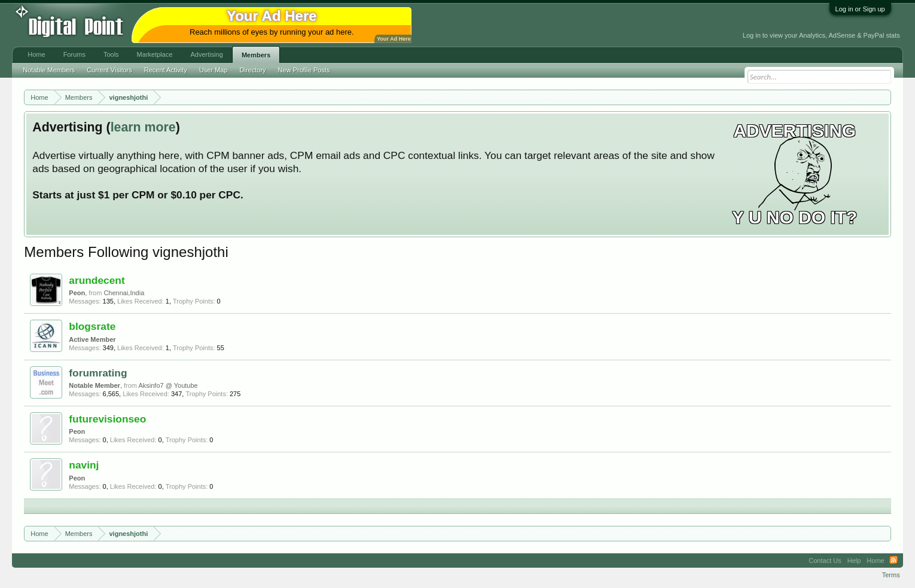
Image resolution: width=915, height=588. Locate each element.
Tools (111, 54)
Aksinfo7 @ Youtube (168, 385)
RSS (893, 561)
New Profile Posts (304, 70)
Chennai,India (124, 293)
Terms (891, 575)
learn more (143, 127)
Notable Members (49, 70)
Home (36, 54)
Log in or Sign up (860, 9)
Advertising (207, 54)
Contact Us (825, 561)
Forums (74, 54)
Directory (253, 70)
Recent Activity (166, 70)
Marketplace (155, 54)
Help (854, 561)
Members (256, 55)
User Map (213, 70)
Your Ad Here (394, 39)
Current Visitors (109, 70)
